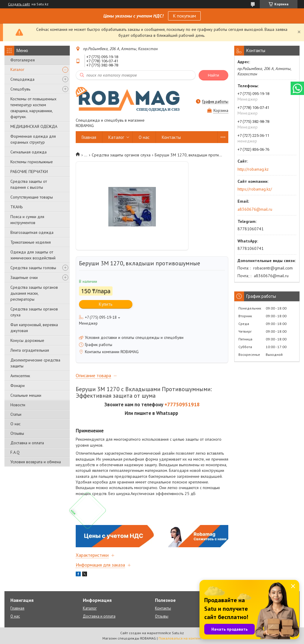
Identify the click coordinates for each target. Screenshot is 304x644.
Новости (18, 405)
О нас (15, 424)
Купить (106, 304)
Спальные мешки (26, 395)
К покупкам (184, 16)
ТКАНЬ (16, 207)
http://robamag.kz (253, 169)
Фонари (18, 386)
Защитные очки (24, 277)
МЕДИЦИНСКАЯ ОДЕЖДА (34, 126)
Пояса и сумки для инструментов (27, 220)
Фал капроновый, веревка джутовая (34, 328)
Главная (89, 137)
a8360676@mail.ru (255, 209)
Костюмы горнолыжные (32, 162)
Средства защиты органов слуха (34, 312)
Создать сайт (19, 4)
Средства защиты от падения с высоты (29, 184)
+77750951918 (182, 405)
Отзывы (17, 433)
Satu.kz (178, 633)
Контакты (171, 137)
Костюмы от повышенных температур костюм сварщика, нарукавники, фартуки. (33, 108)
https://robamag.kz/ (255, 189)
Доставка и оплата (27, 443)
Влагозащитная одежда (32, 232)
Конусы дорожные (27, 340)
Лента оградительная (30, 350)
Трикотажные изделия (31, 242)
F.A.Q (15, 452)
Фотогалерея (23, 60)
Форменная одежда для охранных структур (33, 139)
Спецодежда (22, 79)
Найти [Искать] (213, 75)
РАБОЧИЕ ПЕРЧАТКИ (29, 172)
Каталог (17, 69)
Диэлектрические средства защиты (35, 363)
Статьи (16, 414)
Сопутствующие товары (32, 197)
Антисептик (20, 376)
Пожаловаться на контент (180, 638)
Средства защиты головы (33, 268)
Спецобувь (20, 89)
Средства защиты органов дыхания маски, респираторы (34, 293)
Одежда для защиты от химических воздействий (33, 255)
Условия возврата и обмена (36, 462)
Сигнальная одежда (28, 152)
